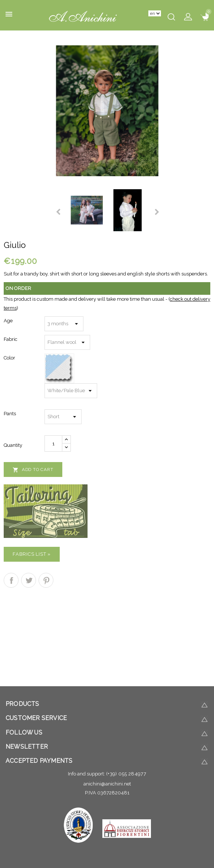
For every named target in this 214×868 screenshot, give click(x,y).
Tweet (29, 580)
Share (11, 580)
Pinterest (46, 580)
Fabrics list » (32, 554)
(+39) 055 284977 (126, 774)
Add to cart (33, 470)
